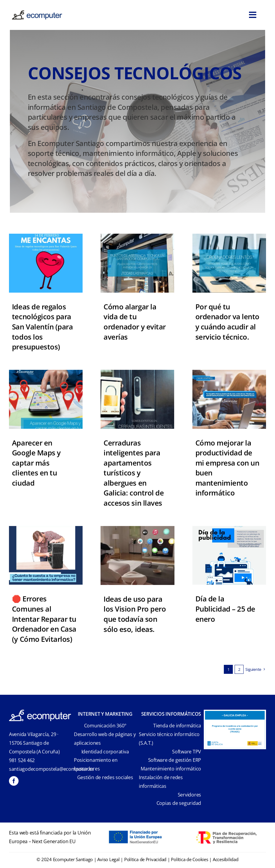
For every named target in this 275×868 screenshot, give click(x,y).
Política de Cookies (189, 859)
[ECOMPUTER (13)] (229, 529)
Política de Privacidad (145, 859)
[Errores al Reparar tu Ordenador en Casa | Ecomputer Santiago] (46, 529)
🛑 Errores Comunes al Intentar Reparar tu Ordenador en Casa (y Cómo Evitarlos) (44, 619)
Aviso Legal (108, 859)
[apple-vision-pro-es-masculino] (137, 529)
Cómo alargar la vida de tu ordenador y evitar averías (135, 322)
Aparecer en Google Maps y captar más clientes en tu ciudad (36, 463)
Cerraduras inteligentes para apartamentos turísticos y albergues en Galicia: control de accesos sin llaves (134, 473)
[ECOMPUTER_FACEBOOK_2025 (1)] (46, 372)
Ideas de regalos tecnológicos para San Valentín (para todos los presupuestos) (42, 327)
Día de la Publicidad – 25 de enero (225, 609)
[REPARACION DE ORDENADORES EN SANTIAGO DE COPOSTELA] (137, 236)
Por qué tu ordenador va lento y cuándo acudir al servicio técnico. (227, 322)
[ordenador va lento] (229, 236)
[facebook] (14, 781)
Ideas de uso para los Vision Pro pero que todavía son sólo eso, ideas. (135, 614)
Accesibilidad (226, 859)
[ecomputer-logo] (37, 13)
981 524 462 (22, 760)
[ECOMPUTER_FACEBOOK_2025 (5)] (46, 236)
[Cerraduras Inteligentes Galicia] (137, 372)
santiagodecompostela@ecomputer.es (51, 769)
